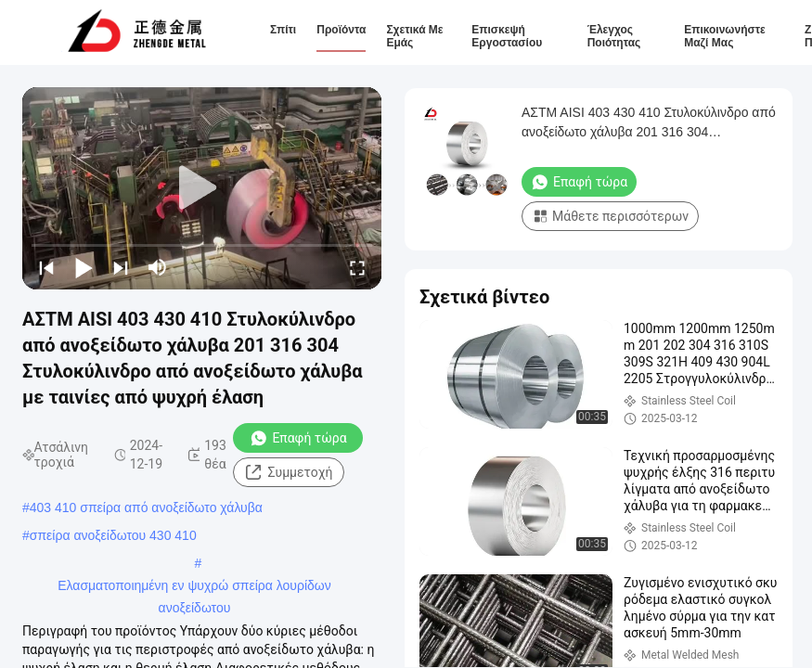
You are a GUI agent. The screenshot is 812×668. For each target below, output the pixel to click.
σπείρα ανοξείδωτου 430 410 (113, 535)
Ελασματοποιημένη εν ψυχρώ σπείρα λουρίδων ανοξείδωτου (194, 587)
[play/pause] (84, 267)
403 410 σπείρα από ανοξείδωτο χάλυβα (146, 507)
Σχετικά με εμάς (414, 36)
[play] (202, 188)
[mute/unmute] (158, 267)
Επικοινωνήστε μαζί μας (725, 36)
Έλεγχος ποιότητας (614, 36)
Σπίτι (283, 30)
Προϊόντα (341, 30)
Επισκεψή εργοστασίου (507, 36)
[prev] (46, 267)
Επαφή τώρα (298, 438)
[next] (121, 267)
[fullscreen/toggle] (357, 267)
